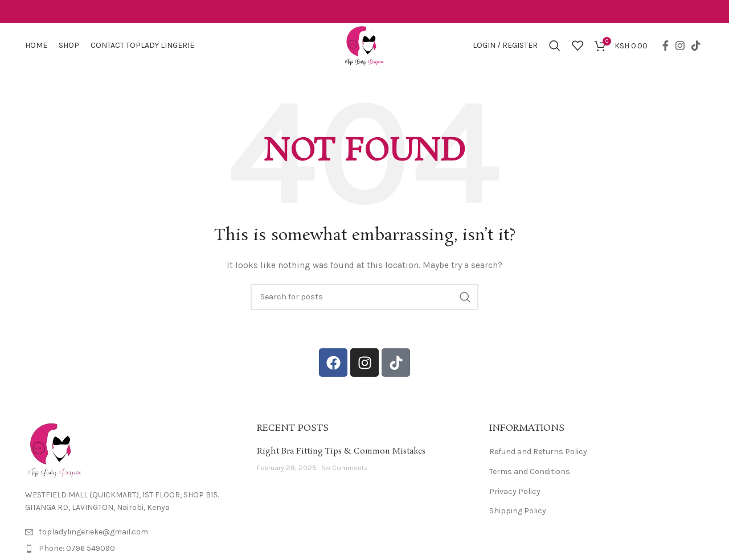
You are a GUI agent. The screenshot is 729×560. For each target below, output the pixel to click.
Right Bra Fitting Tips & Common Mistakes (341, 451)
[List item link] (132, 549)
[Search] (555, 46)
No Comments (345, 468)
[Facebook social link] (665, 46)
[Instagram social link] (680, 46)
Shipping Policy (518, 511)
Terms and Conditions (530, 472)
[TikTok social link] (696, 46)
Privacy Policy (515, 491)
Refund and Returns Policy (538, 452)
